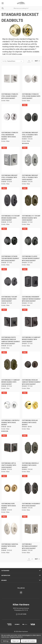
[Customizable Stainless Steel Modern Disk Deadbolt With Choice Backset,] (11, 117)
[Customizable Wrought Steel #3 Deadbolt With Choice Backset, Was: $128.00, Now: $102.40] (11, 160)
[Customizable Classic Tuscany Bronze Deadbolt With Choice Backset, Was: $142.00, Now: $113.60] (31, 241)
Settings (6, 641)
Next (37, 61)
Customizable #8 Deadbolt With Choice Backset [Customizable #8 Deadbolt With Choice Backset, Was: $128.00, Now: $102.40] (31, 505)
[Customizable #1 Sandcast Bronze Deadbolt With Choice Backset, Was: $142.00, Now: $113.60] (11, 365)
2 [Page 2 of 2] (32, 61)
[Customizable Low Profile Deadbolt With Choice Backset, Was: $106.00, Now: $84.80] (11, 405)
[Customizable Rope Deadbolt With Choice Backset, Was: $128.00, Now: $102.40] (11, 488)
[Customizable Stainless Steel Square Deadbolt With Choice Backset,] (11, 79)
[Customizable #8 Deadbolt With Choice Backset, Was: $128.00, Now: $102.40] (31, 488)
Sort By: (5, 61)
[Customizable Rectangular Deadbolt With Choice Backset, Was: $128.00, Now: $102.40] (31, 529)
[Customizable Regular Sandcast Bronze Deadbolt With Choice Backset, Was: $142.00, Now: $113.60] (31, 365)
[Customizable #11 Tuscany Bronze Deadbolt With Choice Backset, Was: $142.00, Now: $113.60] (31, 200)
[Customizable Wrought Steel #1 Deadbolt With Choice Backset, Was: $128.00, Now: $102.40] (31, 160)
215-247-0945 (22, 614)
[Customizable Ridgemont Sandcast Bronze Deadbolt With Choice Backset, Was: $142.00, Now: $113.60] (31, 281)
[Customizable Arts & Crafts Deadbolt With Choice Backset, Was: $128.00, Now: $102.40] (11, 448)
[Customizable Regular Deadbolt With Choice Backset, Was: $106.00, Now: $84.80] (31, 405)
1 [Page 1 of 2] (29, 61)
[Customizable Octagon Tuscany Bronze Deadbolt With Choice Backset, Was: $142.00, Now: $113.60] (11, 241)
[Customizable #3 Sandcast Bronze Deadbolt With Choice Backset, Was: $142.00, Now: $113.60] (31, 322)
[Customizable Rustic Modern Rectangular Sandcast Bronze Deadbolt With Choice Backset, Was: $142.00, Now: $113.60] (11, 322)
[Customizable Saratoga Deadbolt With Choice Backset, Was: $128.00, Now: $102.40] (11, 529)
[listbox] (15, 61)
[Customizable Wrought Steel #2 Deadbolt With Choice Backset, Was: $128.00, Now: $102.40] (31, 117)
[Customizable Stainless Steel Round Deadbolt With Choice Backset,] (31, 79)
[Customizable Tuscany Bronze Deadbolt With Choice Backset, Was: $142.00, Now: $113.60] (11, 281)
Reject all (16, 641)
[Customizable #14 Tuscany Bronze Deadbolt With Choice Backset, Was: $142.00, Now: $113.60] (11, 200)
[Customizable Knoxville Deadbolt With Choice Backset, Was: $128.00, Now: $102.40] (31, 448)
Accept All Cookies (29, 641)
